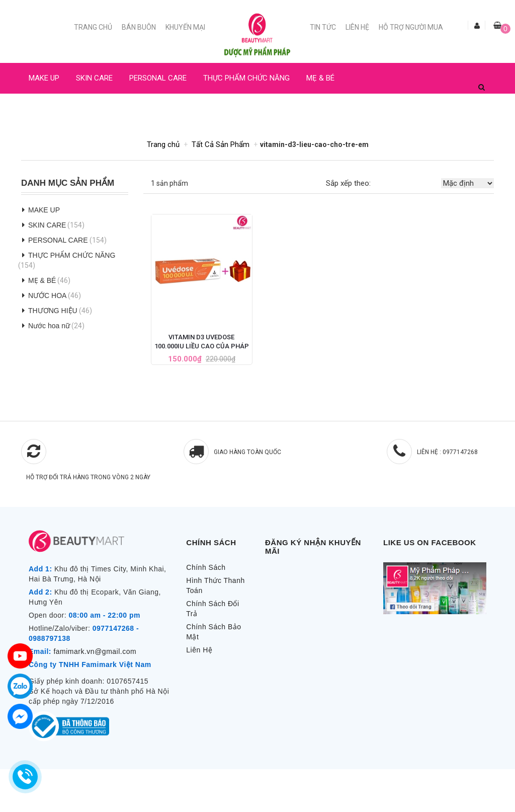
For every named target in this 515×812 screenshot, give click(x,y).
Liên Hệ (357, 27)
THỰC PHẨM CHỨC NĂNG (246, 78)
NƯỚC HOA (47, 109)
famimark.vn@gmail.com (95, 651)
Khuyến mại (185, 27)
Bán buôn (139, 27)
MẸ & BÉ (320, 78)
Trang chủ (93, 27)
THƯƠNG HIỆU (53, 311)
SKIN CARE (94, 78)
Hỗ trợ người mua (411, 27)
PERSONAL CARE (158, 78)
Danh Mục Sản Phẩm (68, 183)
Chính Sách (206, 567)
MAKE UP (44, 78)
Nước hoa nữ (49, 326)
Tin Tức (323, 27)
